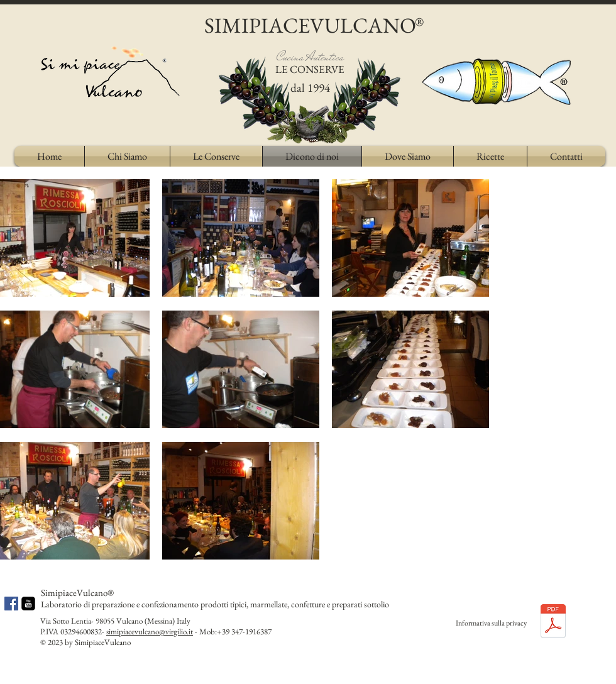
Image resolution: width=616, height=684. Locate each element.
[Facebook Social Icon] (11, 604)
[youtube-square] (28, 604)
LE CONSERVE (310, 69)
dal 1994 (310, 88)
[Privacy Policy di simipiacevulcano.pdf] (553, 623)
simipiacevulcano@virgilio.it (150, 632)
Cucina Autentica (310, 57)
